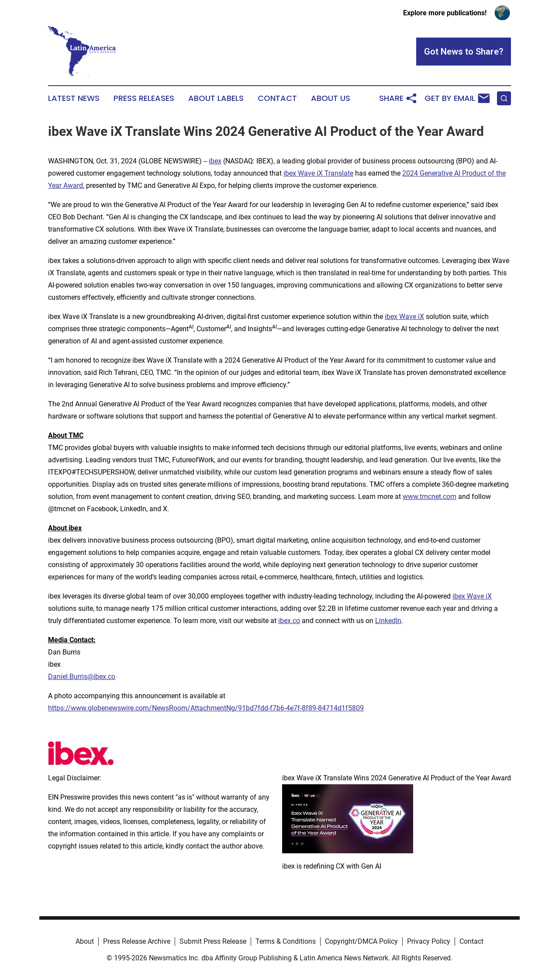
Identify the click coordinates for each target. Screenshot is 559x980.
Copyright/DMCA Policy (361, 941)
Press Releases (144, 98)
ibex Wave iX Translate (318, 173)
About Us (331, 98)
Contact (277, 98)
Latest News (74, 98)
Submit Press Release (213, 941)
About (85, 941)
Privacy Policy (429, 941)
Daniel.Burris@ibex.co (82, 677)
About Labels (216, 98)
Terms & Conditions (286, 941)
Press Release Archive (137, 941)
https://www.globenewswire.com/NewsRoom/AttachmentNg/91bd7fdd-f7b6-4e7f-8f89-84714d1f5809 (206, 708)
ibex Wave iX (404, 317)
